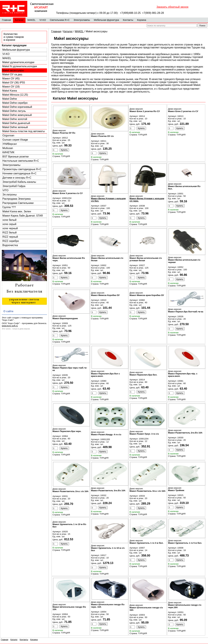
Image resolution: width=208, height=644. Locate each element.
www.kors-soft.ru (10, 326)
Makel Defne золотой (15, 119)
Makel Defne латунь (14, 111)
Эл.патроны (10, 195)
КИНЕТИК (8, 152)
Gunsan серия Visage (15, 140)
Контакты (128, 20)
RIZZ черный (10, 237)
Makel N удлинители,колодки (20, 66)
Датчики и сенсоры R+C (17, 178)
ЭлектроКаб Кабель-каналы (19, 182)
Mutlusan (8, 148)
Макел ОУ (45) (11, 78)
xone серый (9, 224)
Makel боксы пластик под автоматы (23, 131)
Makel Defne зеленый (15, 127)
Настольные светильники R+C (21, 161)
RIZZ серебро (11, 241)
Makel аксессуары (13, 70)
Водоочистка (10, 245)
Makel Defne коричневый (17, 107)
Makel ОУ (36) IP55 (14, 83)
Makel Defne (10, 99)
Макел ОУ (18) (11, 87)
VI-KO (43, 20)
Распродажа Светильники (18, 203)
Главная (6, 20)
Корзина (142, 20)
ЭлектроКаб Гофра (14, 186)
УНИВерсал (10, 144)
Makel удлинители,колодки (18, 62)
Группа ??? (9, 207)
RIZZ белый (10, 233)
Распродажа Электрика (16, 199)
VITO (5, 190)
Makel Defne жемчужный (17, 115)
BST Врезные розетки (16, 157)
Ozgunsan (8, 135)
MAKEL (32, 20)
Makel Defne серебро (15, 103)
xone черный (10, 228)
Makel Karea (10, 91)
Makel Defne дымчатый (16, 123)
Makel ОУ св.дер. (13, 74)
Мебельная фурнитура (107, 20)
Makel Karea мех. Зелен (17, 211)
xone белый (9, 220)
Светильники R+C (60, 20)
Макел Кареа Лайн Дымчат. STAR (23, 216)
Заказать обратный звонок (172, 7)
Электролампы (82, 20)
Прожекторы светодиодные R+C (22, 169)
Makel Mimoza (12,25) (15, 95)
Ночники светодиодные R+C (19, 173)
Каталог (19, 20)
